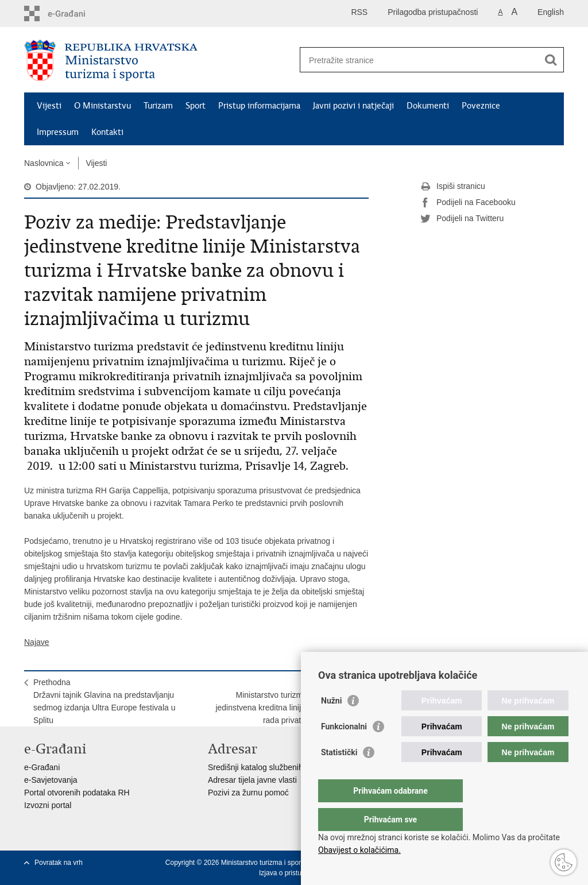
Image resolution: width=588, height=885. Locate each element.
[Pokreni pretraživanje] (551, 60)
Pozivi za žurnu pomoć (248, 793)
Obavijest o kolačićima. (359, 850)
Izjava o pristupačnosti (293, 873)
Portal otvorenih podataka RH (77, 793)
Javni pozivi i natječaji (353, 106)
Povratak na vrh (59, 863)
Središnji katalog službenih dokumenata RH (286, 767)
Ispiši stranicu (453, 187)
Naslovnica (44, 163)
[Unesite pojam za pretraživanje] (419, 60)
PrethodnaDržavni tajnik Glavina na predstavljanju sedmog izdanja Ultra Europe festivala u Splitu (104, 701)
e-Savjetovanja (51, 780)
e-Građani (42, 767)
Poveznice (481, 106)
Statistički (339, 775)
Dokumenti (428, 106)
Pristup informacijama (259, 106)
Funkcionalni (344, 749)
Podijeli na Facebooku (468, 203)
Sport (196, 106)
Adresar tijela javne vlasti (252, 780)
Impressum (58, 132)
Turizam (158, 106)
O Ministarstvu (102, 106)
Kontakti (107, 132)
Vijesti (49, 106)
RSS (359, 12)
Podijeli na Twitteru (462, 219)
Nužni (331, 724)
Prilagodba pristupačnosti (433, 12)
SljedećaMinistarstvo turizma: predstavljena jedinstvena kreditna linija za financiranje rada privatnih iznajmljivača (287, 701)
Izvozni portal (48, 805)
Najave (37, 642)
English (551, 12)
